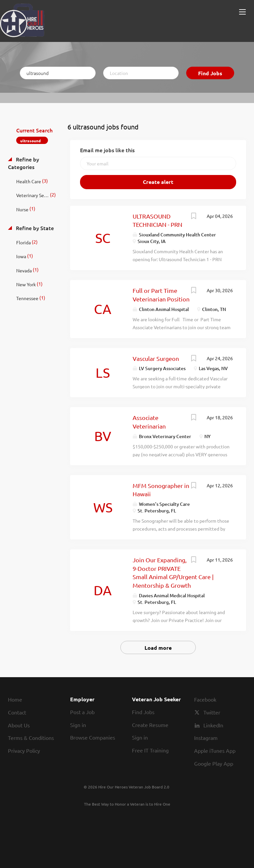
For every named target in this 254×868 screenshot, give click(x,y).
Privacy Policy (24, 750)
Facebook (205, 699)
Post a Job (82, 712)
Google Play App (214, 763)
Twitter (212, 712)
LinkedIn (213, 725)
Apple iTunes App (215, 750)
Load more (158, 648)
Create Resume (150, 725)
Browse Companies (93, 737)
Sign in (78, 725)
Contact (17, 712)
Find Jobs (210, 73)
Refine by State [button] (34, 228)
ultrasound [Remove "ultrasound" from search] (30, 141)
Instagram (206, 738)
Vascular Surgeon (156, 358)
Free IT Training (150, 750)
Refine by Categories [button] (23, 163)
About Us (19, 725)
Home (15, 699)
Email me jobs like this (107, 150)
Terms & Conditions (31, 738)
